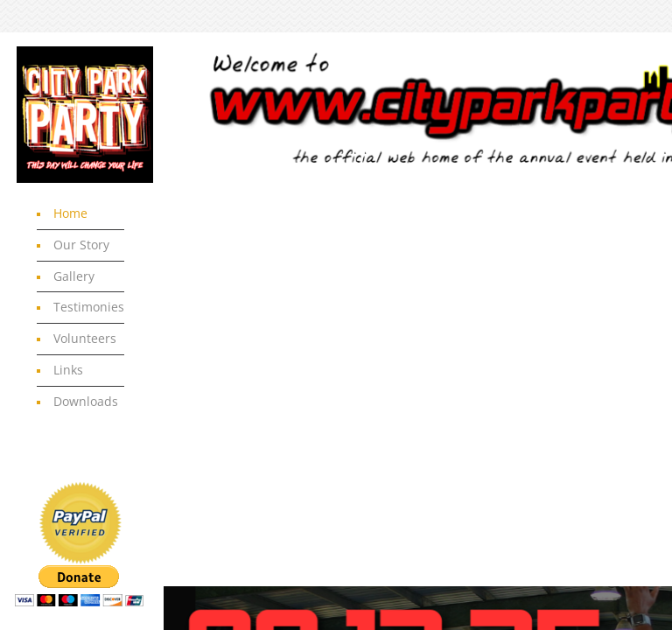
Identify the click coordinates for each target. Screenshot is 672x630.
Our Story (81, 245)
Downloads (86, 401)
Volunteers (85, 338)
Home (70, 213)
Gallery (74, 276)
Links (68, 370)
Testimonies (89, 307)
